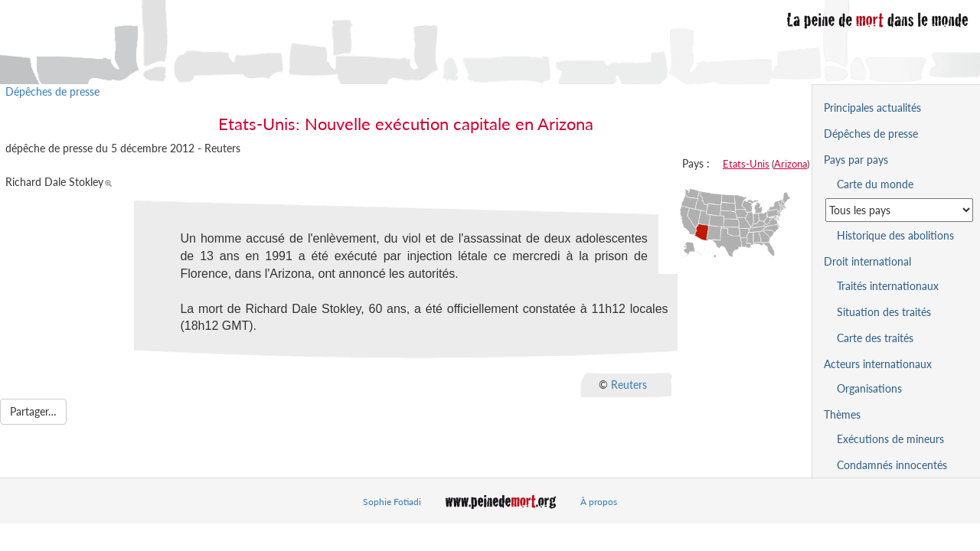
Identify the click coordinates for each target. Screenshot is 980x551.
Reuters (629, 385)
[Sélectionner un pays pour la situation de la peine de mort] (899, 210)
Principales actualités (872, 108)
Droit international (867, 261)
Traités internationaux (888, 286)
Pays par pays (856, 160)
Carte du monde (875, 184)
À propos (599, 502)
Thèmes (842, 414)
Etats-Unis (746, 164)
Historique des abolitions (895, 235)
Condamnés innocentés (892, 465)
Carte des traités (875, 338)
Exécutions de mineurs (890, 439)
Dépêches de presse (52, 91)
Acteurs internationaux (878, 364)
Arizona (791, 164)
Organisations (869, 388)
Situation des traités (884, 312)
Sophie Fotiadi (392, 502)
